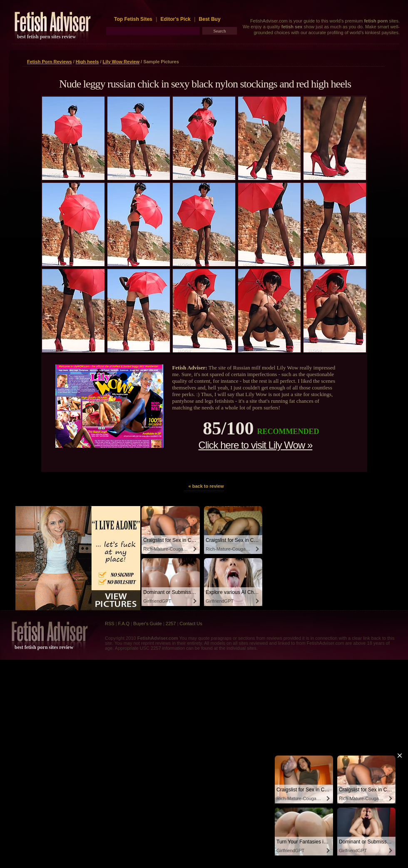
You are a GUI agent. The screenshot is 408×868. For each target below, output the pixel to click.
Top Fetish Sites (134, 19)
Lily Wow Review (121, 62)
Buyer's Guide (148, 624)
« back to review (206, 486)
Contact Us (191, 624)
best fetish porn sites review (46, 37)
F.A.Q (124, 624)
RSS (110, 624)
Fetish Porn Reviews (50, 62)
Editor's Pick (176, 19)
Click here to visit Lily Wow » (256, 445)
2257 (171, 624)
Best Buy (210, 19)
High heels (87, 62)
